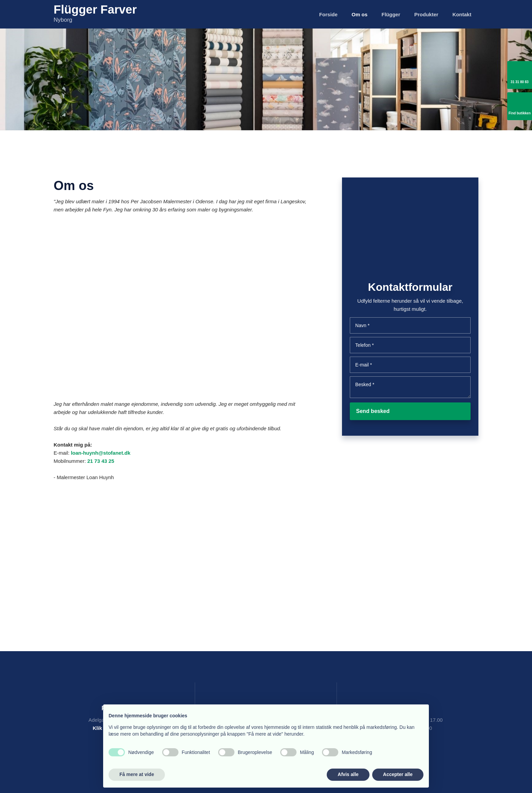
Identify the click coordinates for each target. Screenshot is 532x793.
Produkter (426, 14)
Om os (359, 14)
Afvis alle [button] (348, 774)
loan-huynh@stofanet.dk (101, 453)
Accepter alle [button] (398, 774)
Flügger (391, 14)
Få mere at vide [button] (137, 774)
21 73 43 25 (101, 461)
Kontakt (462, 14)
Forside (328, 14)
